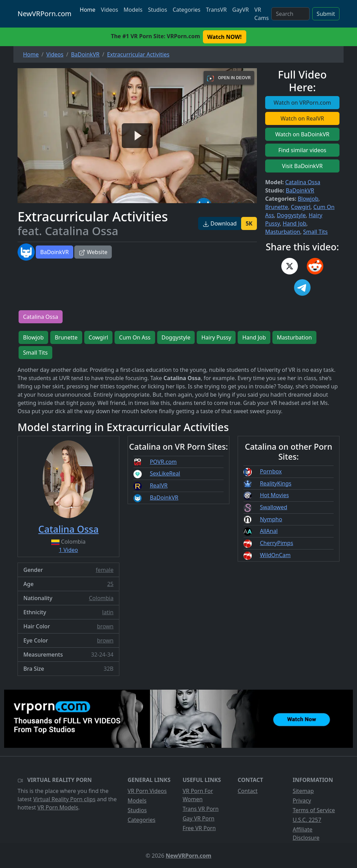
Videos (109, 10)
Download (220, 223)
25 (110, 584)
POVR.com (163, 462)
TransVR (216, 10)
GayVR (240, 10)
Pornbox (271, 471)
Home (88, 10)
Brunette (277, 207)
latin (108, 612)
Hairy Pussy (216, 337)
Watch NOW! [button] (225, 37)
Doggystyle (291, 215)
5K (249, 223)
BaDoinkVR (55, 252)
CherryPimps (277, 543)
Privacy (302, 801)
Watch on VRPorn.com (302, 103)
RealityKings (276, 483)
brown (105, 626)
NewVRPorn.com (45, 14)
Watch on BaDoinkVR (302, 134)
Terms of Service (314, 810)
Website (93, 252)
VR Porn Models (58, 807)
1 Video (68, 550)
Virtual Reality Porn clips (64, 799)
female (105, 570)
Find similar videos (302, 150)
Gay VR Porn (199, 818)
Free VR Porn (199, 828)
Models (133, 10)
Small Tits (315, 232)
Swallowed (274, 507)
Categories (187, 10)
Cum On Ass (135, 337)
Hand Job (295, 223)
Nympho (271, 519)
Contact (248, 791)
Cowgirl (301, 207)
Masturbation (283, 232)
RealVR (159, 485)
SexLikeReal (165, 473)
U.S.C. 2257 (307, 820)
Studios (158, 10)
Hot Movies (274, 495)
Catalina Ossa (303, 182)
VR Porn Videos (147, 791)
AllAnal (269, 531)
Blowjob (308, 199)
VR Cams (262, 14)
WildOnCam (275, 555)
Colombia (101, 598)
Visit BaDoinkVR (302, 166)
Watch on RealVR (302, 118)
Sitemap (303, 791)
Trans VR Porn (201, 809)
